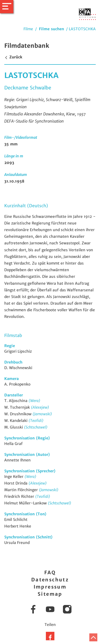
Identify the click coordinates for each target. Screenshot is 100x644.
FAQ (50, 572)
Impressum (50, 587)
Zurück (13, 57)
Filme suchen (51, 29)
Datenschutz (50, 580)
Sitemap (50, 594)
